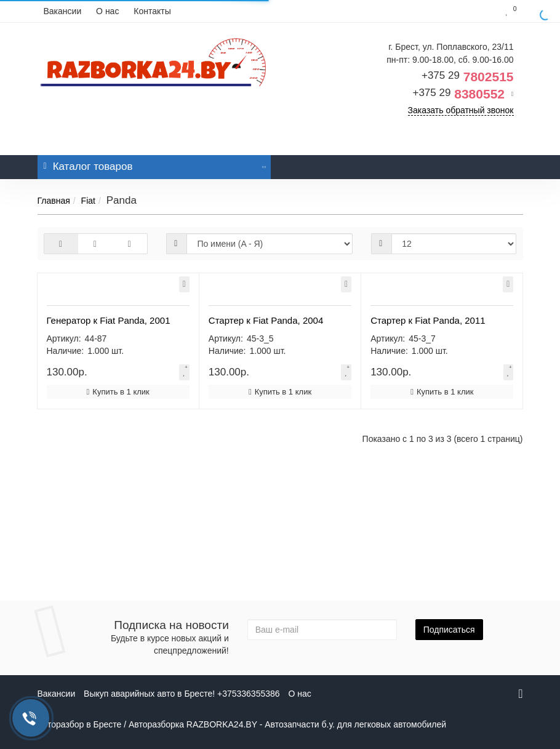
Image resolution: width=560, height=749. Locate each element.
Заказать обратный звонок (461, 110)
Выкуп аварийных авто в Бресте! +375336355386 (182, 694)
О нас (107, 11)
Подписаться (449, 630)
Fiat (88, 201)
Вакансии (63, 11)
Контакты (152, 11)
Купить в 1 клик (118, 520)
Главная (54, 201)
